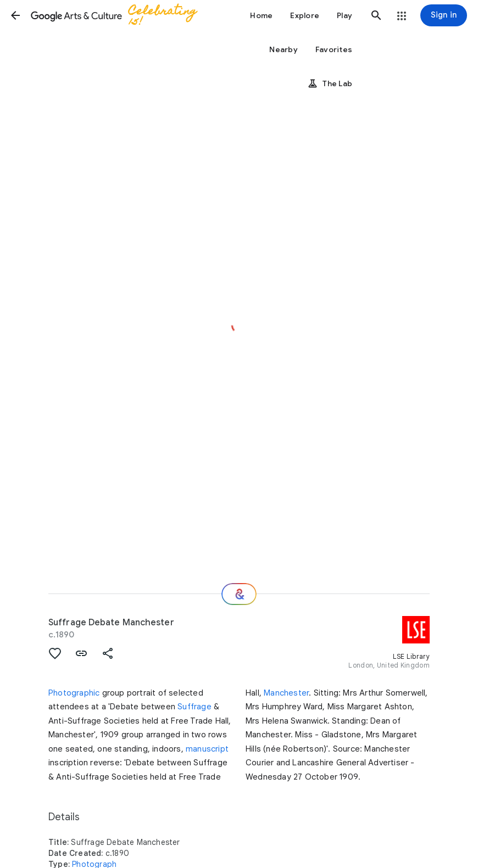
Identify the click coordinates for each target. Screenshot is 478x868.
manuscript (207, 749)
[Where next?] (239, 594)
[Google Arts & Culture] (119, 15)
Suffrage (194, 707)
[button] (15, 15)
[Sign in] (444, 15)
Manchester (286, 693)
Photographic (74, 693)
